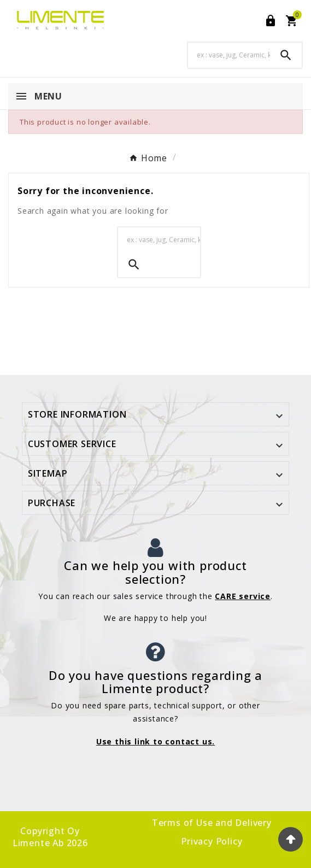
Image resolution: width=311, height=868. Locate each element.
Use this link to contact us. (156, 741)
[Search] (229, 55)
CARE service (243, 596)
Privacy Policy (212, 841)
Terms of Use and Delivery (212, 823)
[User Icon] (271, 21)
